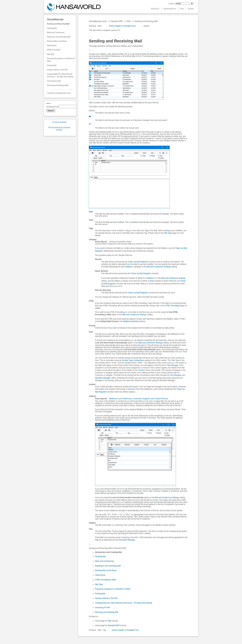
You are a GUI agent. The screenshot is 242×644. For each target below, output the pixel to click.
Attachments (52, 45)
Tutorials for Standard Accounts (59, 93)
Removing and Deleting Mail (58, 85)
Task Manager (172, 365)
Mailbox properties (131, 321)
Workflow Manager (103, 378)
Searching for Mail (54, 81)
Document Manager (127, 540)
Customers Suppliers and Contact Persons (151, 399)
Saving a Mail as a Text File (57, 70)
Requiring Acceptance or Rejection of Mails (61, 60)
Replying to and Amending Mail (59, 37)
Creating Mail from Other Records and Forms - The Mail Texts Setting (60, 75)
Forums (191, 9)
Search (146, 26)
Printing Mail (52, 65)
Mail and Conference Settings (159, 267)
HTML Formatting (54, 50)
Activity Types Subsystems (133, 360)
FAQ (182, 9)
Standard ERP (117, 21)
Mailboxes (113, 399)
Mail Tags (51, 54)
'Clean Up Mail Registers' (138, 262)
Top (104, 630)
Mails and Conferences (56, 32)
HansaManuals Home (98, 21)
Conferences (127, 399)
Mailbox (129, 267)
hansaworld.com (170, 9)
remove (131, 389)
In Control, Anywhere (59, 122)
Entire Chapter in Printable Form (122, 26)
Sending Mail (52, 28)
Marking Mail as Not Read (57, 41)
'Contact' (141, 370)
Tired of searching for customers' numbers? (59, 129)
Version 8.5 (155, 9)
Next (100, 26)
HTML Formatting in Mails (106, 580)
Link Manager (176, 375)
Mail (129, 21)
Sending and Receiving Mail (58, 24)
